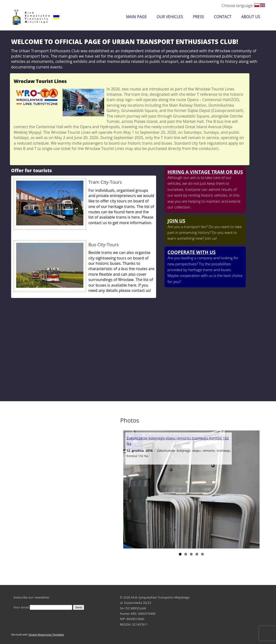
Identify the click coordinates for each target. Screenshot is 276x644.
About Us (251, 17)
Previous (125, 487)
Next (257, 487)
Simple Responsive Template (46, 634)
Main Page (136, 17)
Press (198, 17)
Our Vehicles (170, 17)
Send (79, 607)
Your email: (43, 607)
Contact (223, 17)
